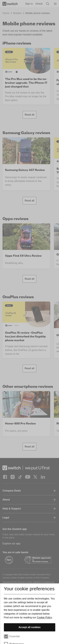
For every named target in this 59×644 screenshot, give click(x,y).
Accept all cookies (30, 627)
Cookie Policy (44, 617)
